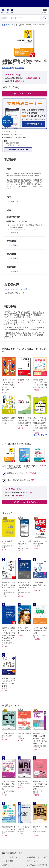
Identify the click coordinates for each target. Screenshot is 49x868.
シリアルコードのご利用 (37, 865)
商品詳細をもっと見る (17, 150)
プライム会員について (11, 857)
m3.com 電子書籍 (6, 25)
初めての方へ (32, 861)
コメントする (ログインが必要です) (18, 289)
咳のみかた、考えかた (17, 473)
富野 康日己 (7, 68)
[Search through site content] (21, 18)
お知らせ (6, 865)
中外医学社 (20, 68)
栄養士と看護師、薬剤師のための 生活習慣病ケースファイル (23, 467)
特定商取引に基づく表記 (37, 857)
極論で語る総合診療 (16, 480)
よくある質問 (8, 861)
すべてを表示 (39, 435)
